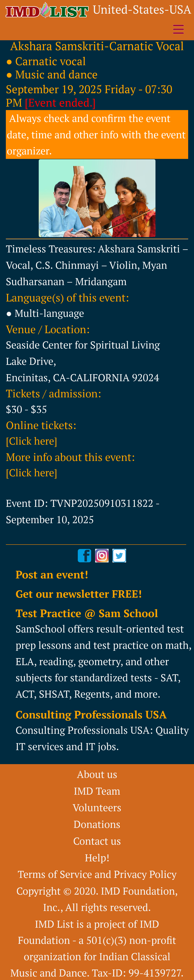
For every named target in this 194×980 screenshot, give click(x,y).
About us (97, 774)
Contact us (97, 841)
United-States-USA (142, 9)
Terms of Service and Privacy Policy (97, 874)
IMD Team (97, 791)
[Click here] (32, 441)
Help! (97, 858)
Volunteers (97, 807)
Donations (97, 824)
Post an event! (52, 574)
